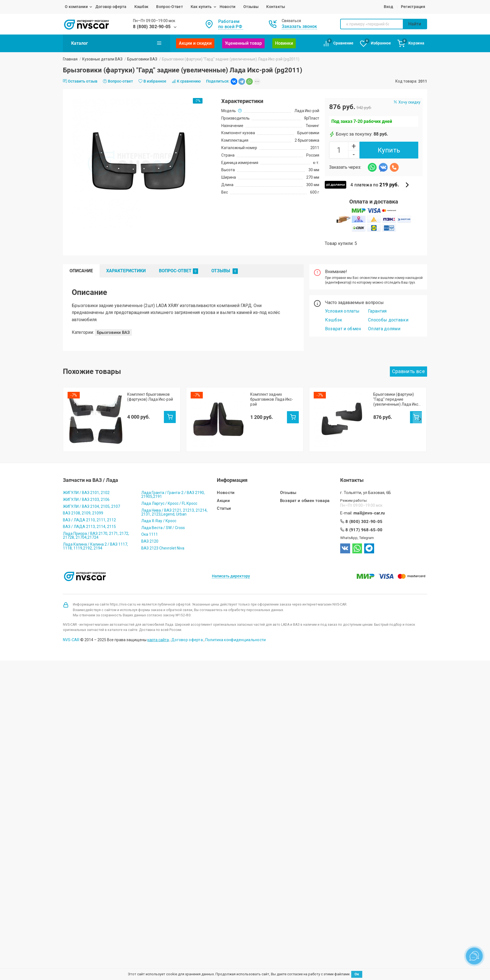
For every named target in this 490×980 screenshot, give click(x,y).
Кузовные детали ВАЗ (102, 59)
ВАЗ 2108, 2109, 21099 (83, 503)
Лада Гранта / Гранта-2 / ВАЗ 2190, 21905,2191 (173, 485)
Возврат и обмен (343, 329)
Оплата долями (384, 329)
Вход (388, 7)
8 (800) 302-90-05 (152, 27)
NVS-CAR (71, 630)
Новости (228, 7)
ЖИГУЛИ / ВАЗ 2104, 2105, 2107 (91, 497)
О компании (76, 7)
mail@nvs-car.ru (369, 504)
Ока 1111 (150, 525)
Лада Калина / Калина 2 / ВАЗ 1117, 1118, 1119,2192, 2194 (95, 537)
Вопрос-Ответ (169, 7)
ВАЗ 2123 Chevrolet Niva (163, 538)
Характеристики (126, 271)
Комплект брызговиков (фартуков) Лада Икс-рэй (150, 397)
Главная (70, 59)
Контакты (276, 7)
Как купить (201, 7)
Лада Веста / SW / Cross (163, 518)
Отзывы (251, 7)
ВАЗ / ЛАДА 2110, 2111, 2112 (89, 510)
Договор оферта (111, 7)
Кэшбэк (142, 7)
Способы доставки (388, 320)
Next (420, 408)
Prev (70, 408)
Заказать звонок (299, 26)
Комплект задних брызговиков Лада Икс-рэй (272, 399)
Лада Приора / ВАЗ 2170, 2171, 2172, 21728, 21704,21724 (96, 526)
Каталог (116, 43)
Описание (81, 271)
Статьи (224, 499)
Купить (389, 150)
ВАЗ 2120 (150, 532)
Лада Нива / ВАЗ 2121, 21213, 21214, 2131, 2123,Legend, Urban (174, 503)
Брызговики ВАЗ (142, 59)
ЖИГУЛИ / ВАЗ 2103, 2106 (86, 490)
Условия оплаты (342, 311)
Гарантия (377, 311)
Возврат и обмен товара (305, 491)
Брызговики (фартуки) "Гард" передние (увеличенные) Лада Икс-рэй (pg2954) (396, 399)
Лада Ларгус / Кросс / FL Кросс (169, 494)
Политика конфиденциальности (236, 630)
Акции (223, 491)
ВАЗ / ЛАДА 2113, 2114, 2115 (89, 517)
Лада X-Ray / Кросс (159, 511)
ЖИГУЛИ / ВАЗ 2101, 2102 (86, 483)
